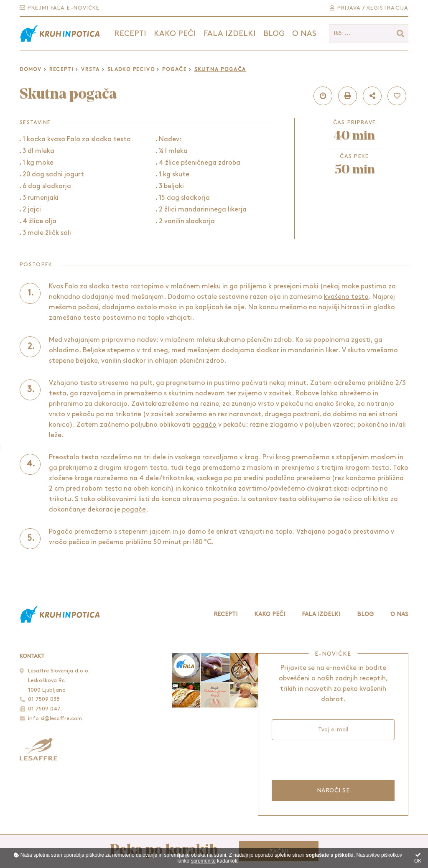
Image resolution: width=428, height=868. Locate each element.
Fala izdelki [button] (230, 34)
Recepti (62, 70)
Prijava (345, 8)
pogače (134, 510)
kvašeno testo (346, 297)
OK (418, 858)
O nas (304, 34)
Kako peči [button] (175, 34)
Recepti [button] (130, 34)
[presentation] (333, 759)
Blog (274, 34)
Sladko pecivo (131, 70)
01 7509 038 (44, 699)
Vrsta (90, 70)
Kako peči (270, 614)
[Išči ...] (369, 34)
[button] (323, 96)
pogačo (204, 425)
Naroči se (333, 790)
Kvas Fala (64, 286)
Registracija (387, 8)
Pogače (175, 70)
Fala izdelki (321, 614)
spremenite (203, 861)
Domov (31, 70)
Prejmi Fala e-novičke (60, 8)
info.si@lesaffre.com (55, 718)
